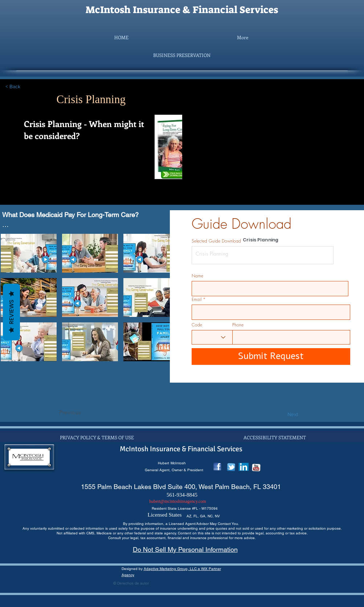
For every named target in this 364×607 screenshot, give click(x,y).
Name (197, 276)
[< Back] (29, 87)
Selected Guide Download (216, 241)
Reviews (11, 312)
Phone (238, 325)
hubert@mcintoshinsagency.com (178, 501)
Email (197, 300)
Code (197, 325)
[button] (182, 55)
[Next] (280, 415)
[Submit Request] (271, 357)
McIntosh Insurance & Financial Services (182, 10)
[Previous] (83, 412)
